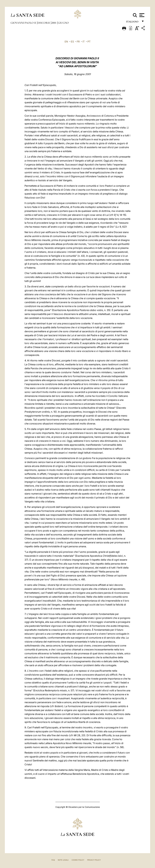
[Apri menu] (141, 15)
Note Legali (63, 860)
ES (72, 42)
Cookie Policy (78, 860)
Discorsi (44, 23)
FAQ (53, 860)
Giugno (63, 23)
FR (78, 42)
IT (84, 42)
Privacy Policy (94, 860)
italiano (133, 22)
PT (89, 42)
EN (66, 42)
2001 (54, 23)
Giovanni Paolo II (24, 23)
